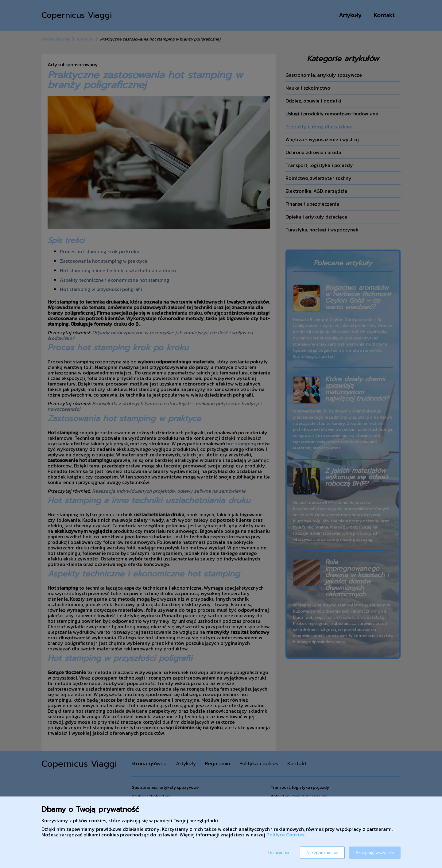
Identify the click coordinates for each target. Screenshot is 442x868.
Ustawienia (279, 853)
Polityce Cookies (285, 835)
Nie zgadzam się (322, 853)
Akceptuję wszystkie (375, 853)
